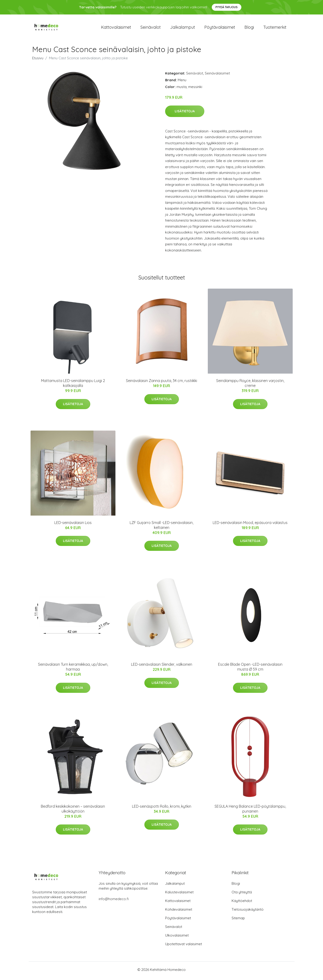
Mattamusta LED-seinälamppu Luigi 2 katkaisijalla (73, 386)
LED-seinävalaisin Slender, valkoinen (162, 667)
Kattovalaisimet (116, 28)
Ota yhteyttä (242, 894)
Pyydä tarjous (227, 7)
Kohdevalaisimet (179, 912)
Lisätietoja (185, 113)
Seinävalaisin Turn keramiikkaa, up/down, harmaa (73, 669)
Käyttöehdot (242, 903)
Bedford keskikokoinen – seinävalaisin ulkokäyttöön (73, 811)
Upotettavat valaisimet (184, 946)
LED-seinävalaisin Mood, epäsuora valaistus (250, 525)
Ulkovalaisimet (177, 938)
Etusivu (38, 60)
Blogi (249, 28)
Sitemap (238, 920)
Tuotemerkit (275, 28)
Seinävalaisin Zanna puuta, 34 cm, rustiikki (161, 383)
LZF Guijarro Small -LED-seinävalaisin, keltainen (161, 527)
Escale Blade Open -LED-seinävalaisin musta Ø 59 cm (250, 669)
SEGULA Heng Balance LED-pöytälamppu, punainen (250, 811)
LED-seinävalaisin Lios (73, 525)
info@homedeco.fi (114, 901)
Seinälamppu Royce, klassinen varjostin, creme (250, 386)
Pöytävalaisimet (220, 28)
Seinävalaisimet (217, 76)
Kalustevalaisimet (179, 894)
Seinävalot (151, 28)
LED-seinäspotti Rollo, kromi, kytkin (162, 809)
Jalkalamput (182, 28)
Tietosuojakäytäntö (248, 912)
